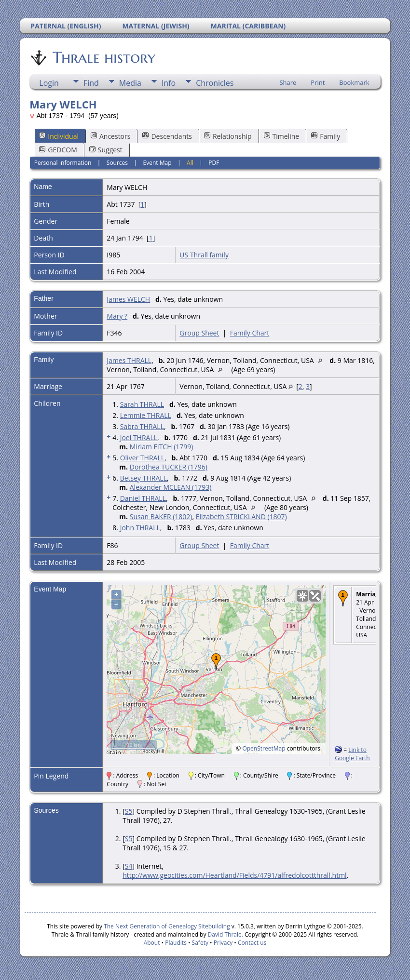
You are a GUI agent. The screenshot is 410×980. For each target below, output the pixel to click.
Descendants (167, 136)
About (152, 943)
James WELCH (128, 299)
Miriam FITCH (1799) (162, 447)
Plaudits (176, 943)
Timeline (282, 136)
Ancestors (110, 136)
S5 (129, 811)
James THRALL (129, 360)
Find (91, 83)
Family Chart (250, 333)
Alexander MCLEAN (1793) (171, 487)
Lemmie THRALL (146, 415)
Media (130, 83)
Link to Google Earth (352, 754)
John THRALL (140, 528)
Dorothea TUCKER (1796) (169, 467)
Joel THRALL (139, 437)
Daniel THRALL (143, 498)
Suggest (106, 150)
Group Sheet (199, 333)
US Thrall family (204, 255)
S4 (129, 866)
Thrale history (103, 57)
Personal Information (63, 163)
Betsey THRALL (143, 478)
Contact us (252, 943)
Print (318, 82)
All (190, 163)
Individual (59, 136)
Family (326, 136)
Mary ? (117, 316)
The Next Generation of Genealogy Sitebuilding (167, 926)
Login (49, 83)
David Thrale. (224, 934)
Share (288, 82)
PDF (214, 163)
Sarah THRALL (142, 404)
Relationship (228, 136)
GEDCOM (58, 150)
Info (169, 83)
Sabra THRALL (142, 426)
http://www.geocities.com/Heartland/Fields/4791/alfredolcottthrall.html (234, 875)
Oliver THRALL (142, 458)
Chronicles (215, 83)
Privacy (223, 943)
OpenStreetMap (264, 748)
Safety (200, 943)
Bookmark (354, 82)
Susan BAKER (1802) (161, 517)
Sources (117, 163)
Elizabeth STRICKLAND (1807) (241, 517)
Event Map (157, 163)
